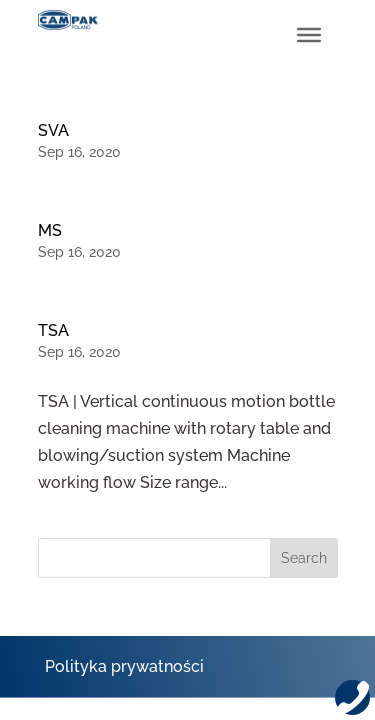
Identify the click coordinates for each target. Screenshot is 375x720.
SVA (53, 130)
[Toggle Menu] (309, 35)
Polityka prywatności (124, 666)
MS (50, 230)
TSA (53, 330)
